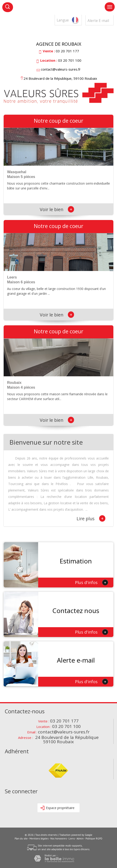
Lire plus (91, 518)
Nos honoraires (58, 839)
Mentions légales (39, 839)
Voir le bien (57, 209)
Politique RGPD (94, 839)
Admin (80, 839)
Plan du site (21, 839)
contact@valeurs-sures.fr (61, 69)
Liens (72, 839)
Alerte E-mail (98, 21)
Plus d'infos (92, 582)
